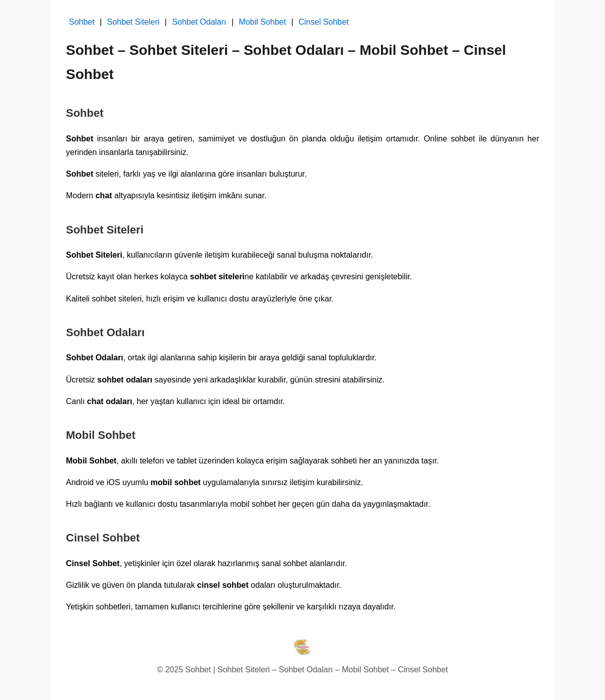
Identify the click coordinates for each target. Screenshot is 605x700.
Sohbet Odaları (199, 22)
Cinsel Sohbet (324, 22)
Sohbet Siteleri (133, 22)
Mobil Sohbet (262, 22)
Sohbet (82, 22)
